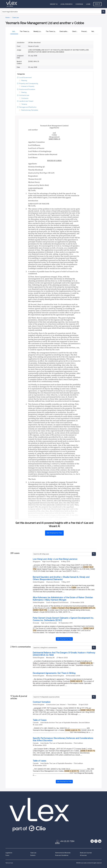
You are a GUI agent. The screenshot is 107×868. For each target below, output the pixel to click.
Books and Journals (86, 853)
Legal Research (66, 4)
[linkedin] (100, 841)
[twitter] (92, 841)
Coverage (79, 4)
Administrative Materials (63, 853)
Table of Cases (40, 720)
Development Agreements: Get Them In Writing (54, 673)
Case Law (33, 853)
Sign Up (97, 4)
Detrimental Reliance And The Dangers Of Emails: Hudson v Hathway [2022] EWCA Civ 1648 (64, 654)
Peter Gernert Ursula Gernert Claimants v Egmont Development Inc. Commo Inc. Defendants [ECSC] (63, 619)
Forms (7, 855)
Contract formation (42, 702)
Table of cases (39, 761)
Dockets (33, 855)
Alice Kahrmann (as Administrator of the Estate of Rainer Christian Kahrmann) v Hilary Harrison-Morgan (63, 599)
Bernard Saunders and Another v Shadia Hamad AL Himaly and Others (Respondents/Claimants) (61, 578)
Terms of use (9, 863)
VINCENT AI (54, 4)
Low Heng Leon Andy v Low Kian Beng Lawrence (55, 559)
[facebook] (96, 841)
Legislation (9, 853)
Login (88, 4)
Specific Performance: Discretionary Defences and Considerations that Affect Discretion (63, 739)
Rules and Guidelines (62, 855)
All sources (83, 855)
